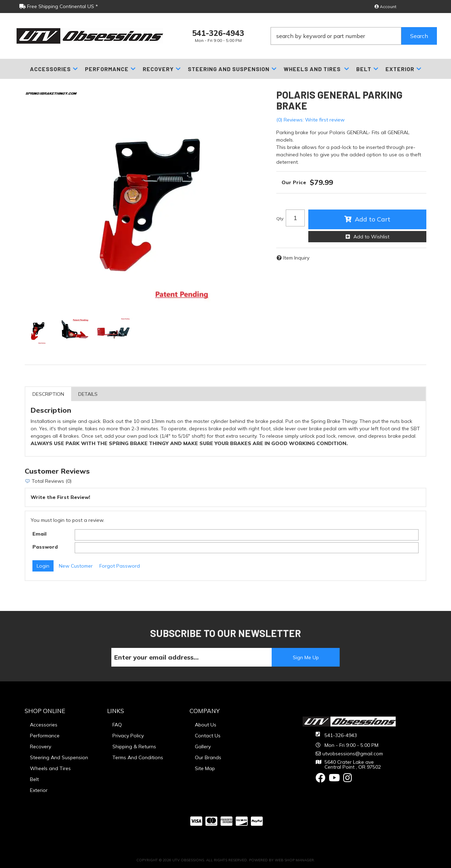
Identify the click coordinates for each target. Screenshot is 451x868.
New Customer (76, 566)
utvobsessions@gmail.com (353, 754)
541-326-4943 (341, 735)
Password (45, 547)
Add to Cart (373, 219)
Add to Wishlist (371, 237)
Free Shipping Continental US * (59, 6)
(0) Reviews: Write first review (310, 120)
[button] (354, 36)
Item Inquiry (296, 258)
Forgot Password (120, 566)
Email (39, 534)
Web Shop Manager (294, 860)
